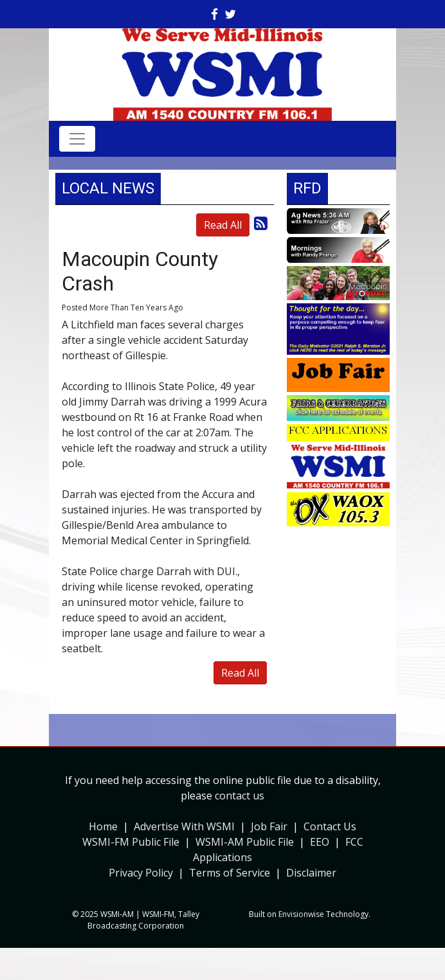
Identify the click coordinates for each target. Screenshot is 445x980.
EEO (320, 842)
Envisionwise (301, 914)
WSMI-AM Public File (245, 842)
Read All (223, 225)
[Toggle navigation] (77, 139)
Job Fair (269, 826)
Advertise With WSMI (184, 826)
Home (103, 826)
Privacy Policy (141, 873)
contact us (240, 796)
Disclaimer (311, 873)
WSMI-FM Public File (131, 842)
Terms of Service (230, 873)
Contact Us (330, 826)
